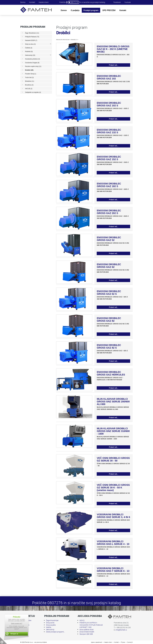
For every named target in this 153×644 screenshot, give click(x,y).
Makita (49, 627)
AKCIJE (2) (29, 89)
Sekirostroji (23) (30, 55)
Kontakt (32, 2)
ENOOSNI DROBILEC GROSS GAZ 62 (109, 266)
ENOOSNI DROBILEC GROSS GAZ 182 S (109, 185)
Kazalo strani (44, 2)
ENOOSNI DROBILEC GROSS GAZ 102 (109, 77)
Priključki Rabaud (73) (32, 37)
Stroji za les (50, 623)
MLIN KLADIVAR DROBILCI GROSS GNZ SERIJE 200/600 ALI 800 (113, 402)
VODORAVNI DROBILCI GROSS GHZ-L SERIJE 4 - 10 (113, 543)
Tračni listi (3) (29, 78)
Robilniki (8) (29, 52)
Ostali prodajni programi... (55, 632)
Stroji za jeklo (51, 625)
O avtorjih (130, 642)
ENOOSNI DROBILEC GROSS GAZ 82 (109, 319)
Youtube (127, 2)
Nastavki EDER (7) (31, 40)
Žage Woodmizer (52, 620)
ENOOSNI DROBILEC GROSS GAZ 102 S (109, 104)
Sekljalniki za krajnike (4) (33, 92)
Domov (23, 2)
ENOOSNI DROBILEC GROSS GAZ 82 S (109, 346)
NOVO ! (82, 620)
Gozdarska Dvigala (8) (32, 63)
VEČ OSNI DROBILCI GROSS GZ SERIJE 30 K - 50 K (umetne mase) (113, 488)
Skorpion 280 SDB (86, 634)
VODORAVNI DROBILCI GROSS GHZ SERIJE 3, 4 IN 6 (113, 516)
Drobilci (74, 40)
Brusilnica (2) (29, 85)
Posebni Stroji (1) (31, 74)
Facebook (117, 2)
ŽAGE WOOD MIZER (87, 632)
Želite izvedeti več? (17, 623)
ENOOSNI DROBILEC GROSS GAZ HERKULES (111, 373)
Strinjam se (14, 634)
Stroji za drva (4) (30, 44)
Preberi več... (113, 65)
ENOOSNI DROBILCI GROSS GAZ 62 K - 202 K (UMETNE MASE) (113, 49)
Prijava (123, 642)
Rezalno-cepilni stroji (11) (33, 66)
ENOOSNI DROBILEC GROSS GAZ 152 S (109, 158)
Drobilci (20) (29, 70)
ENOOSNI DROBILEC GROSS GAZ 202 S (109, 212)
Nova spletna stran (87, 629)
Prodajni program (63, 40)
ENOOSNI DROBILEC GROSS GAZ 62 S (109, 293)
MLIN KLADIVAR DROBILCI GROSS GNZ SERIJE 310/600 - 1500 (113, 431)
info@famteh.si (121, 630)
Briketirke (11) (30, 81)
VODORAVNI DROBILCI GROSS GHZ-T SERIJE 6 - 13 (113, 570)
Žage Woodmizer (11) (32, 33)
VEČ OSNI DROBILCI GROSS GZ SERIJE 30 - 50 (113, 459)
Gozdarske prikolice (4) (32, 59)
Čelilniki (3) (29, 48)
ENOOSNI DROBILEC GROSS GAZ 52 (109, 239)
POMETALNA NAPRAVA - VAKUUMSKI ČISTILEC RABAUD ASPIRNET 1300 (91, 625)
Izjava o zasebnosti (97, 642)
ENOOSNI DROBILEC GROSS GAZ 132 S (109, 131)
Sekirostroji (50, 629)
